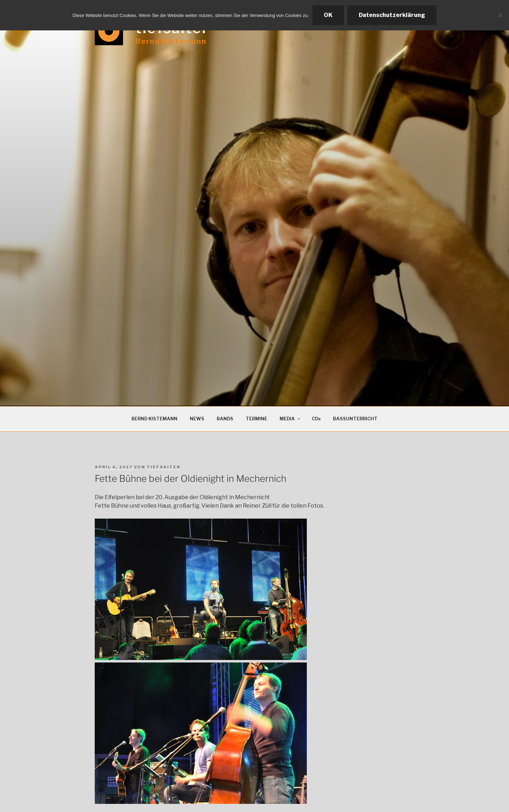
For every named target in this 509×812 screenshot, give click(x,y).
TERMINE (256, 419)
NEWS (197, 419)
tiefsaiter (163, 467)
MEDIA (290, 419)
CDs (316, 419)
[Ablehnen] (500, 15)
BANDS (225, 419)
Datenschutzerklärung (392, 15)
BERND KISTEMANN (154, 419)
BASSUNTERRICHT (355, 419)
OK (328, 15)
